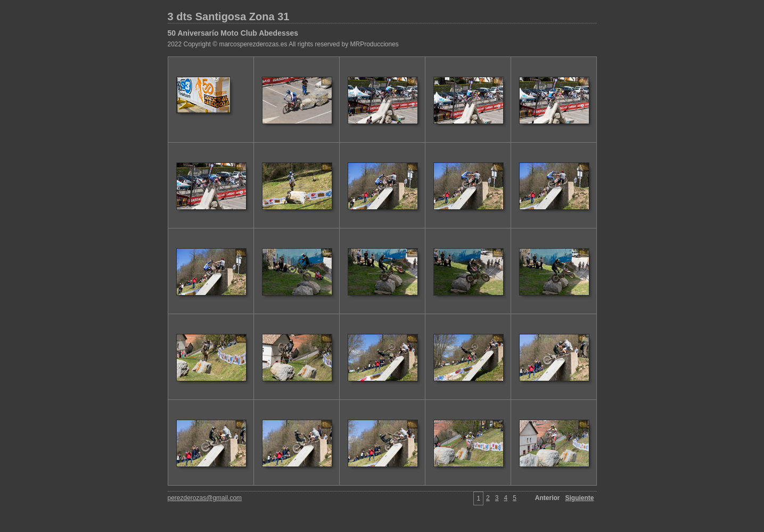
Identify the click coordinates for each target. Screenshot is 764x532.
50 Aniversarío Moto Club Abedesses (233, 33)
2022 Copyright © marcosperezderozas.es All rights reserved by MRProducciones (283, 44)
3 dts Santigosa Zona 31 (229, 17)
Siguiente (579, 498)
